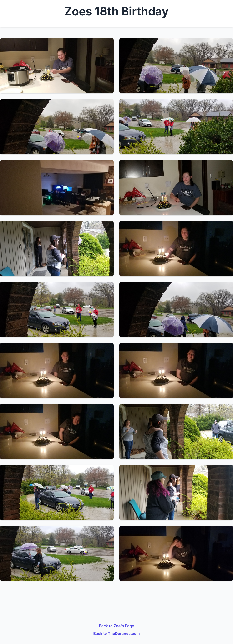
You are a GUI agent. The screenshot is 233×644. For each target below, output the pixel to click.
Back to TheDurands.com (116, 634)
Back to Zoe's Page (116, 626)
